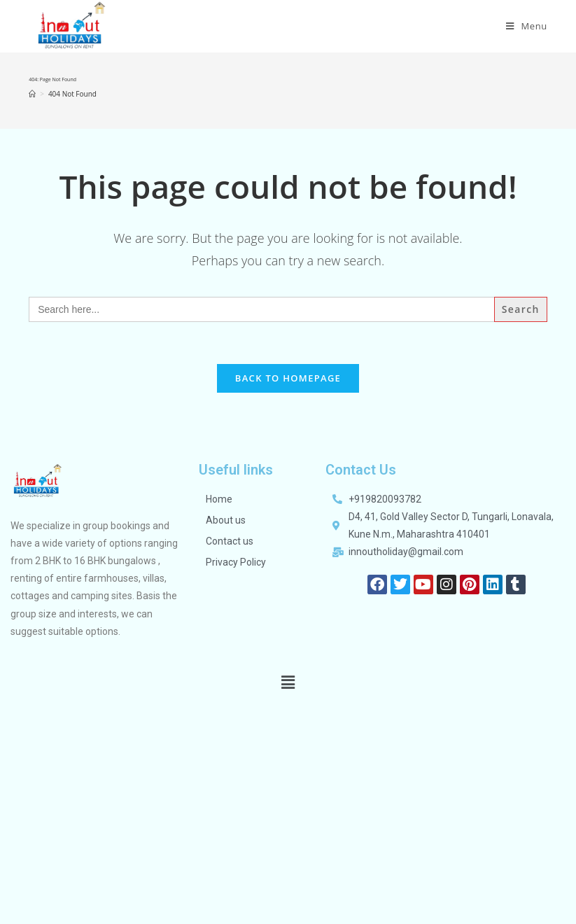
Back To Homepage (288, 378)
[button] (288, 682)
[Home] (32, 94)
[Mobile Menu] (527, 26)
